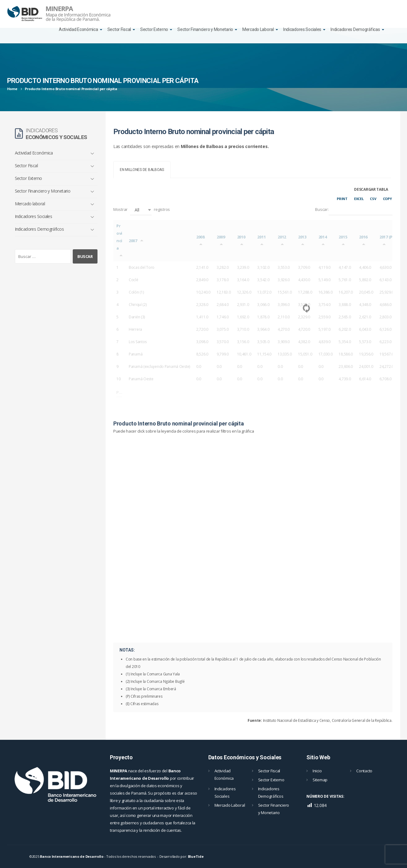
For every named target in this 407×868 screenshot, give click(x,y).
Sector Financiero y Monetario (205, 29)
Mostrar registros (142, 210)
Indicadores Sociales (302, 29)
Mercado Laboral (258, 29)
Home (12, 89)
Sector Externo (154, 29)
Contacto (364, 771)
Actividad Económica (78, 29)
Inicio (317, 771)
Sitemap (320, 780)
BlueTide (196, 856)
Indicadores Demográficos (39, 229)
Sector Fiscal (119, 29)
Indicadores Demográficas (355, 29)
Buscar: (354, 210)
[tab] (142, 170)
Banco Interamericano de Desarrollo (71, 856)
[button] (141, 210)
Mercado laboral (30, 204)
